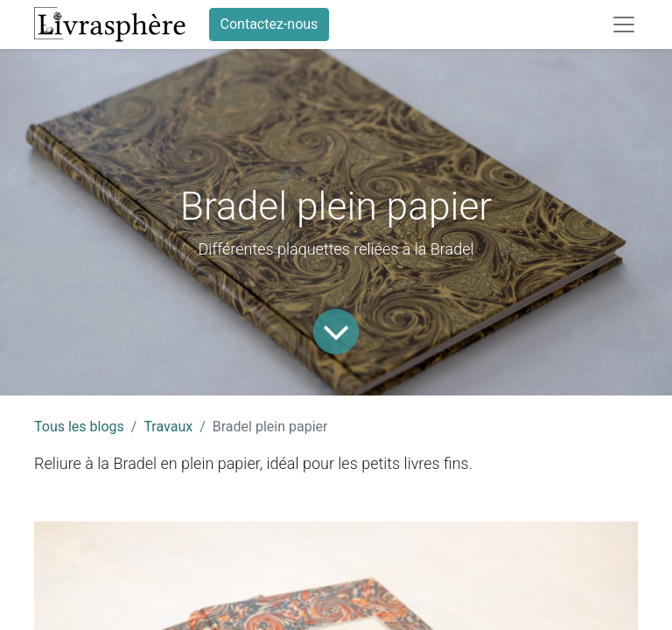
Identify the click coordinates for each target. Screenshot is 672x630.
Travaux (168, 427)
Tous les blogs (79, 427)
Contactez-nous (269, 24)
